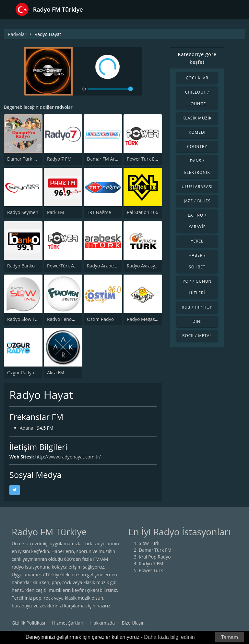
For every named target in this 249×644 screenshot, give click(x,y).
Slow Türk (149, 543)
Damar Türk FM (24, 159)
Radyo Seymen (23, 212)
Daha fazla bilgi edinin (169, 637)
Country (197, 147)
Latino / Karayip (197, 221)
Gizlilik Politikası (28, 623)
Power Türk (151, 570)
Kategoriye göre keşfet (197, 58)
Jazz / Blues (197, 201)
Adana (27, 428)
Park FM (56, 212)
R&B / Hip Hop (197, 307)
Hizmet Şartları (68, 623)
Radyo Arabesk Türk (108, 266)
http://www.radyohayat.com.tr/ (68, 457)
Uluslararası (197, 187)
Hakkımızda (102, 623)
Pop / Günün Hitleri (197, 287)
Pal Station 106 (142, 212)
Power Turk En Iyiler (148, 159)
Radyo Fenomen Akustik (72, 319)
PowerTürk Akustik (67, 266)
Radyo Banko (21, 266)
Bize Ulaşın (133, 623)
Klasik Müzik (197, 118)
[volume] (110, 89)
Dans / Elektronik (197, 167)
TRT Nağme (99, 212)
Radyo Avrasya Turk (148, 266)
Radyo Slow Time (25, 319)
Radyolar (17, 34)
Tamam (230, 637)
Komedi (197, 132)
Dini (197, 321)
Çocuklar (197, 78)
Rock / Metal (197, 336)
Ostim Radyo (100, 319)
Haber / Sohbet (197, 261)
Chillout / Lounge (197, 98)
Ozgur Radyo (21, 373)
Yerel (197, 241)
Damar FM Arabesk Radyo (114, 159)
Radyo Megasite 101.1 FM (154, 319)
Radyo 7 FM (59, 159)
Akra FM (56, 373)
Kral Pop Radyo (155, 557)
